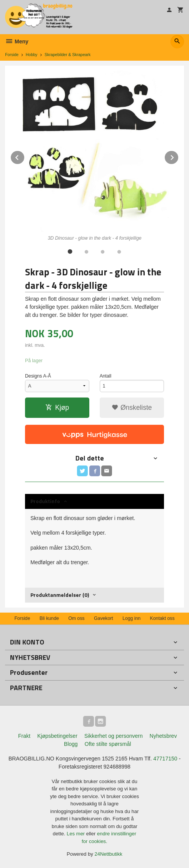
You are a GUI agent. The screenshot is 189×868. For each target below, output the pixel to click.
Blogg (71, 744)
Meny (17, 41)
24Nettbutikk (109, 854)
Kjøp (57, 407)
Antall (106, 376)
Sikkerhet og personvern (114, 736)
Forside (12, 55)
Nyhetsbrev (163, 736)
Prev (25, 156)
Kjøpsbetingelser (57, 736)
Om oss (76, 618)
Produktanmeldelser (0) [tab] (60, 595)
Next (179, 156)
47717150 (165, 759)
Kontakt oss (162, 618)
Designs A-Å (38, 376)
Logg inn (131, 618)
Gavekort (104, 618)
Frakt (24, 736)
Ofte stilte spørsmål (108, 744)
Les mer (76, 834)
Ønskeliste (132, 407)
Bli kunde (49, 618)
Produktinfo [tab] (45, 501)
